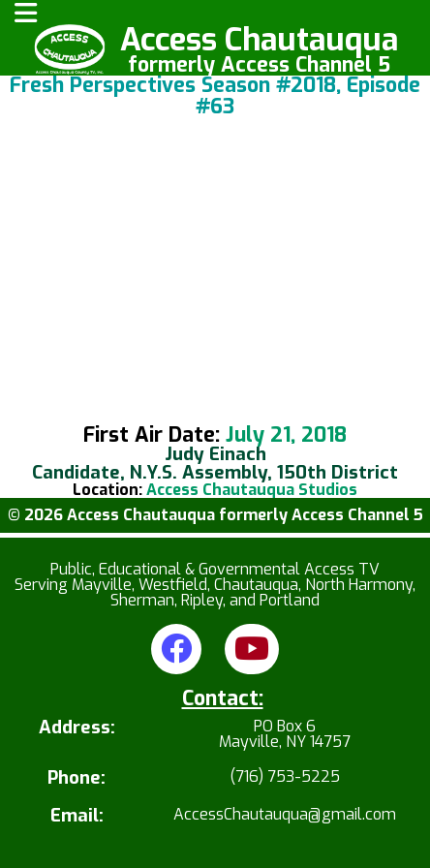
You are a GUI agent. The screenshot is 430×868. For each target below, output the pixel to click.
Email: (77, 816)
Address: (77, 729)
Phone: (77, 778)
